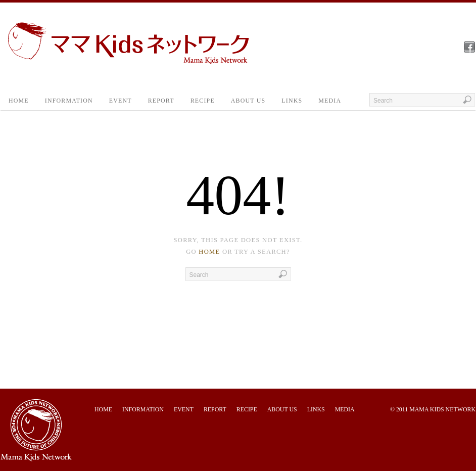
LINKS (292, 101)
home (209, 252)
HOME (19, 101)
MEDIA (330, 101)
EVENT (121, 101)
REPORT (161, 101)
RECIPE (203, 101)
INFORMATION (69, 101)
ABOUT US (248, 101)
